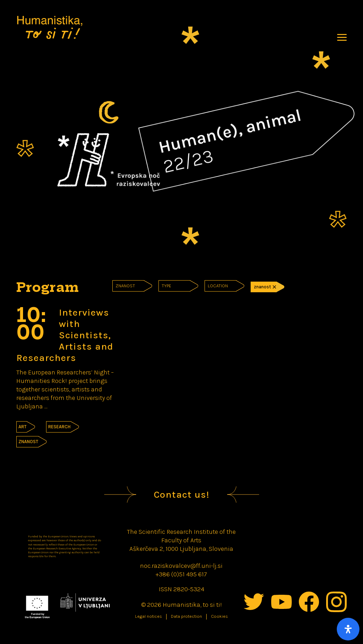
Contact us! (182, 495)
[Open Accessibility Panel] (348, 629)
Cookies (219, 616)
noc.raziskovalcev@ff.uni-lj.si (181, 566)
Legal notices (149, 616)
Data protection (186, 616)
